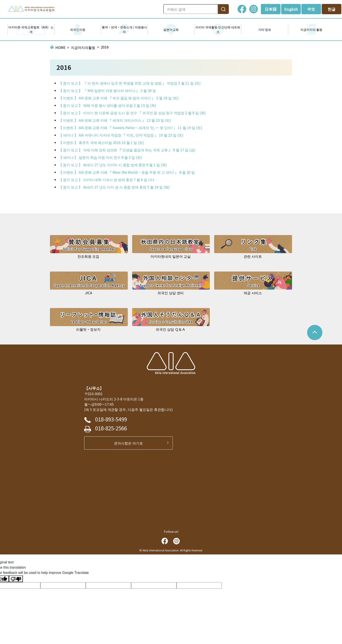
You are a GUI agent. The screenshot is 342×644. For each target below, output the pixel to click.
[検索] (223, 9)
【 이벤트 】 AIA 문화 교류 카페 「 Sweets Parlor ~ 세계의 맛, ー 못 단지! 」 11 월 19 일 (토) (130, 128)
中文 (311, 9)
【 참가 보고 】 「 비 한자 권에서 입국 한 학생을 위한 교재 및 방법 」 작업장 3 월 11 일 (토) (130, 83)
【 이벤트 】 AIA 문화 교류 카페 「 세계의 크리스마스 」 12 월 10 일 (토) (115, 120)
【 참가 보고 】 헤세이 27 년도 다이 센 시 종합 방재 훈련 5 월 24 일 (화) (114, 187)
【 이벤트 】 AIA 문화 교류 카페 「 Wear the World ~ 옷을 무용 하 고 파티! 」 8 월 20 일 (127, 172)
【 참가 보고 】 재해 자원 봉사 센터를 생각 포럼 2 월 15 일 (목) (107, 105)
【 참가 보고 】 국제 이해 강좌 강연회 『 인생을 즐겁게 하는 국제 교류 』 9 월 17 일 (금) (127, 150)
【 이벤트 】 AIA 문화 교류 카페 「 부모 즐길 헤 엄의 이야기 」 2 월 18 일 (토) (119, 98)
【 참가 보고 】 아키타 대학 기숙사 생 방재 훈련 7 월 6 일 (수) (106, 180)
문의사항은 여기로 (130, 443)
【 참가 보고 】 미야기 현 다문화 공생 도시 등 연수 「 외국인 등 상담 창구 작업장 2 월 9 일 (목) (132, 113)
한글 (332, 9)
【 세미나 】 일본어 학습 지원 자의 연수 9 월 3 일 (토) (100, 157)
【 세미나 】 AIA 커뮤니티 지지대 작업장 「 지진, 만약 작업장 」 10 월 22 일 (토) (121, 135)
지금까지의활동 (83, 47)
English (291, 9)
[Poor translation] (16, 579)
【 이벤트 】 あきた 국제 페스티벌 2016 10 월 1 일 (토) (101, 142)
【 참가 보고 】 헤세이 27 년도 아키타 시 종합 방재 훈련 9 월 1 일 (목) (113, 165)
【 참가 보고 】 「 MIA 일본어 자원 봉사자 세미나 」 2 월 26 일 (107, 90)
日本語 (271, 9)
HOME (60, 47)
